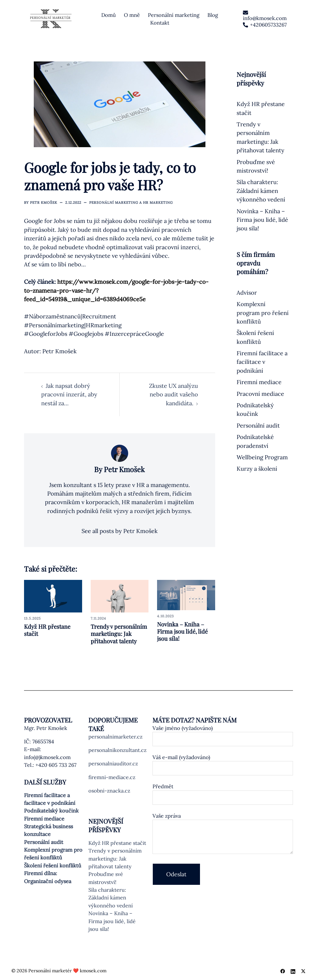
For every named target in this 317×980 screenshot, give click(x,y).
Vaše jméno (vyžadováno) (223, 734)
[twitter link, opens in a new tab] (303, 971)
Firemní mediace (259, 382)
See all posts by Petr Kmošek (120, 531)
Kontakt (160, 23)
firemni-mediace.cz (112, 777)
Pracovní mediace (260, 394)
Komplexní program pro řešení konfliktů (263, 313)
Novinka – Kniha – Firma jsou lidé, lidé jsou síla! (182, 631)
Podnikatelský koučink (51, 811)
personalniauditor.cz (113, 764)
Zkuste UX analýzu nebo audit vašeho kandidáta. (174, 394)
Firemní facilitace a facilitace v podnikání (262, 362)
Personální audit (258, 425)
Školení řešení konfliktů (53, 866)
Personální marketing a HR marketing (131, 202)
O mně (132, 15)
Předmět (223, 792)
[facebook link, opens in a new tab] (283, 971)
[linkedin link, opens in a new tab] (293, 971)
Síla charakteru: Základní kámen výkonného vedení (261, 191)
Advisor (247, 293)
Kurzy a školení (257, 469)
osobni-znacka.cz (109, 791)
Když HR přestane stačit (47, 630)
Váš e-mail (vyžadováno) (223, 763)
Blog (213, 15)
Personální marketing (174, 15)
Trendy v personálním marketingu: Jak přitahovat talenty (119, 633)
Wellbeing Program (262, 457)
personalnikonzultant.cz (117, 750)
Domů (109, 15)
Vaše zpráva (223, 834)
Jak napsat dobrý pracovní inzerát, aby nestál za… (69, 394)
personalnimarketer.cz (115, 737)
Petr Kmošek (44, 202)
